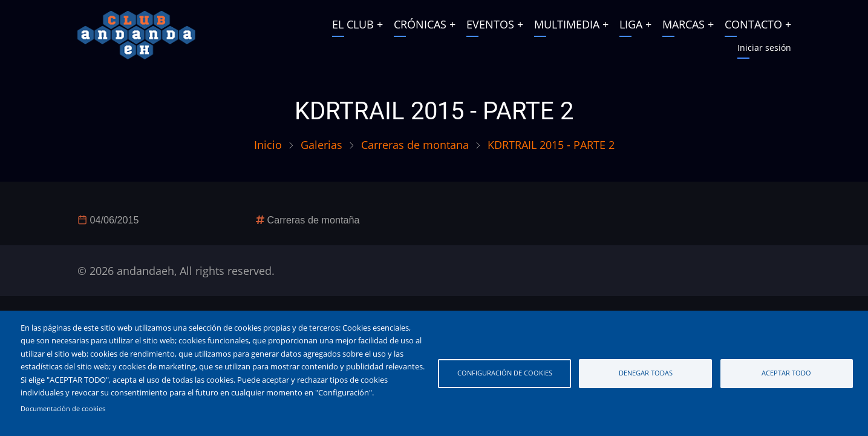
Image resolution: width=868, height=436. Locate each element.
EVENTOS (490, 24)
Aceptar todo (786, 373)
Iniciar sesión (764, 48)
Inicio (268, 145)
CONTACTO (753, 24)
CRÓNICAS (420, 24)
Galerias (321, 145)
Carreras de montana (415, 145)
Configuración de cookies (505, 373)
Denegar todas (646, 373)
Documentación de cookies (63, 409)
